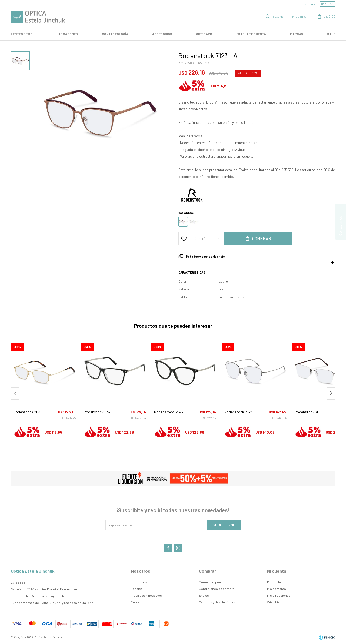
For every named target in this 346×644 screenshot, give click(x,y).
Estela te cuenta (251, 34)
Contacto (138, 602)
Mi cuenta (274, 582)
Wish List (274, 602)
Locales (137, 589)
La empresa (140, 582)
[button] (331, 394)
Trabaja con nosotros (146, 595)
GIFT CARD (204, 34)
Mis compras (277, 589)
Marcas (297, 34)
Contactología (115, 34)
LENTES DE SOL (23, 34)
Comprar (262, 238)
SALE (331, 34)
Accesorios (162, 34)
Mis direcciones (279, 595)
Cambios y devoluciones (217, 602)
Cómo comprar (210, 582)
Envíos (204, 595)
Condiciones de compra (217, 589)
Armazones (68, 34)
